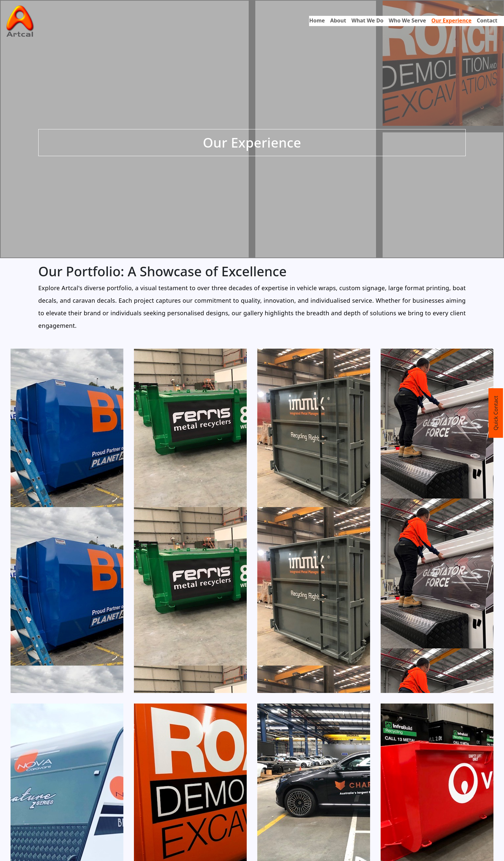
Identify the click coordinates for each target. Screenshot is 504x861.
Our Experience (452, 20)
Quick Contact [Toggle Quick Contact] (496, 413)
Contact (487, 20)
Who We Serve (408, 20)
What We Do (367, 20)
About (338, 20)
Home (317, 20)
